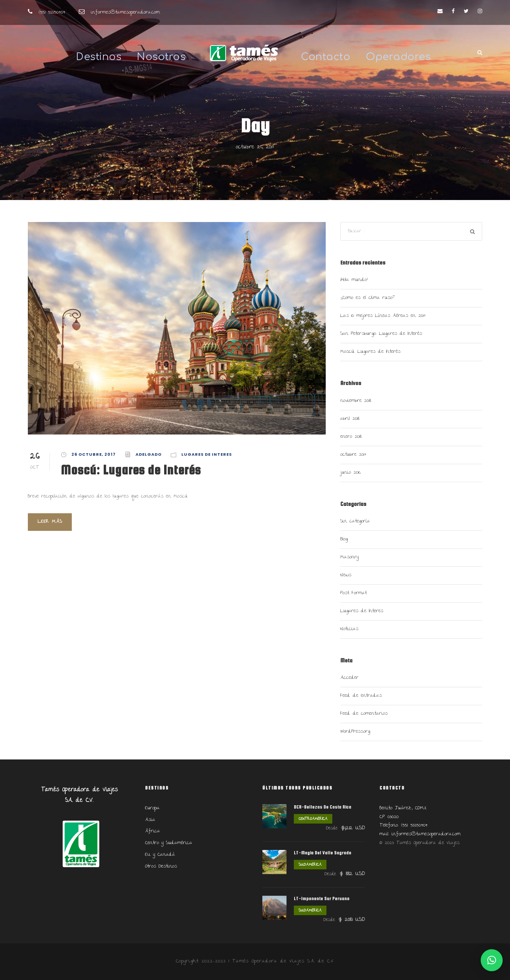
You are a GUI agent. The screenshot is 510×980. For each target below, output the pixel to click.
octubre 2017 (353, 455)
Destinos (99, 57)
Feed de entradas (361, 696)
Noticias (349, 629)
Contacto (326, 57)
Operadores (398, 57)
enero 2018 (351, 437)
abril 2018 (350, 419)
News (346, 575)
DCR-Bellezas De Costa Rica (323, 807)
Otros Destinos (161, 866)
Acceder (350, 678)
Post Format (354, 593)
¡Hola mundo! (354, 280)
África (153, 831)
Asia (150, 820)
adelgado (149, 454)
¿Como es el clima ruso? (367, 298)
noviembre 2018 (356, 401)
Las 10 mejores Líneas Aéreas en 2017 (383, 316)
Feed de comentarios (364, 714)
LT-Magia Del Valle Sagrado (323, 853)
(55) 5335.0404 (52, 12)
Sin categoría (355, 521)
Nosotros (161, 57)
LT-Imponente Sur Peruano (322, 898)
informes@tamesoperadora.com (125, 12)
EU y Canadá (160, 855)
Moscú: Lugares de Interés (131, 470)
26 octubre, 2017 (94, 454)
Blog (344, 539)
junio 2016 (350, 473)
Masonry (350, 557)
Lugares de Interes (207, 454)
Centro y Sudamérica (169, 843)
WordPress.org (355, 732)
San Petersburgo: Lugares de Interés (381, 334)
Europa (152, 808)
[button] (492, 960)
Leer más (50, 522)
